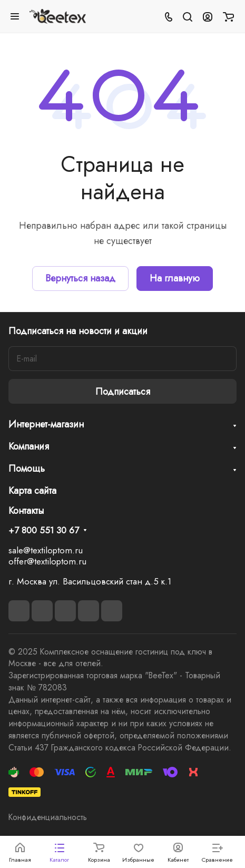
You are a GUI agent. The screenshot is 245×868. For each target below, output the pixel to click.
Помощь (27, 469)
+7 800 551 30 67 (44, 531)
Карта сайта (32, 491)
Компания (29, 446)
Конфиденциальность (48, 817)
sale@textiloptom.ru (46, 550)
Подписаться (123, 392)
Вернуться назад (80, 278)
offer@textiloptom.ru (47, 561)
